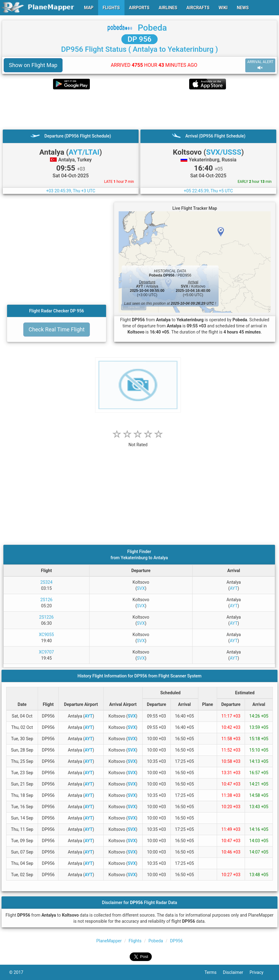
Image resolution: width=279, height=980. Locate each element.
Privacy (260, 972)
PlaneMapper (109, 941)
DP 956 (139, 39)
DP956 (176, 941)
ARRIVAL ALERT (260, 65)
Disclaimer (236, 972)
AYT (233, 588)
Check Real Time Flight (57, 329)
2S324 (46, 582)
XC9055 (46, 635)
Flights (135, 941)
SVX (141, 588)
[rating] (138, 441)
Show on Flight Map (33, 65)
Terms (214, 972)
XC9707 (46, 652)
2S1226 (47, 617)
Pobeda (152, 28)
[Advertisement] (139, 109)
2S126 (46, 600)
